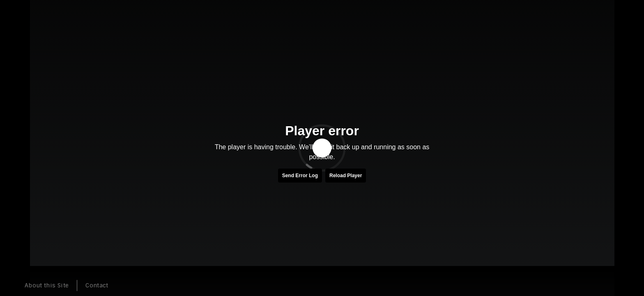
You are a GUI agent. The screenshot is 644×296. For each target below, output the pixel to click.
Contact (97, 285)
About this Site (47, 285)
